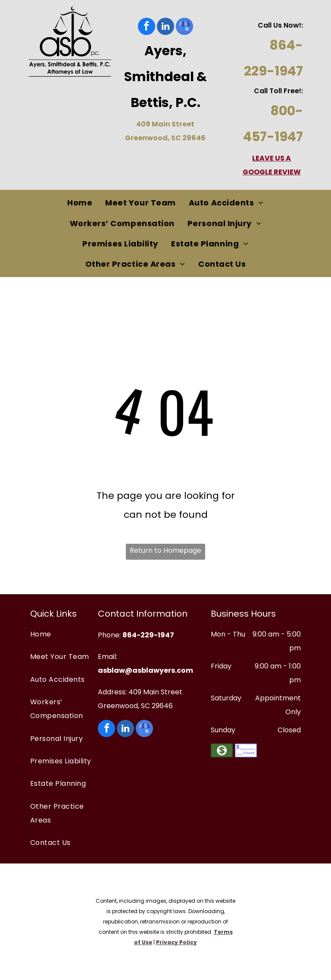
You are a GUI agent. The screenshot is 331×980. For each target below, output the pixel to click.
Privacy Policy (176, 942)
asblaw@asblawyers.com (145, 670)
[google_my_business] (184, 27)
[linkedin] (165, 27)
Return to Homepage (165, 550)
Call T (264, 91)
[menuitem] (80, 203)
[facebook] (147, 27)
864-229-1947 (148, 635)
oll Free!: (288, 91)
